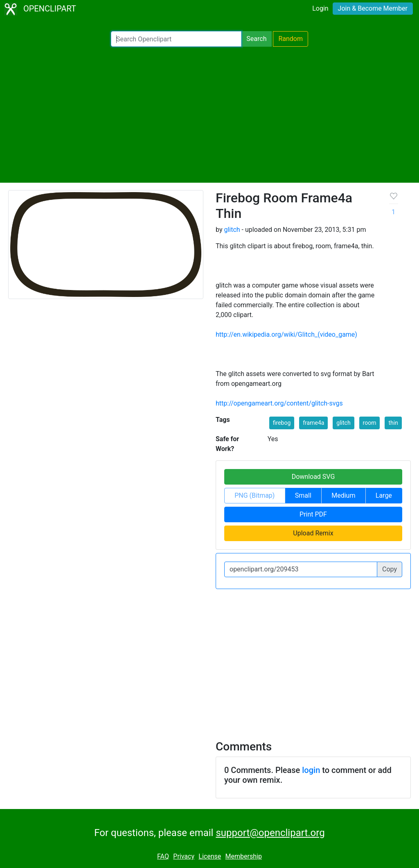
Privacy (184, 856)
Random (291, 39)
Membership (244, 856)
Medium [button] (343, 495)
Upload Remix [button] (313, 533)
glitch (232, 230)
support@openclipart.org (270, 833)
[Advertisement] (209, 115)
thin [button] (393, 423)
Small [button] (303, 495)
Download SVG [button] (313, 477)
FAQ (163, 856)
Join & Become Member (373, 8)
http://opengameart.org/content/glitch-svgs (279, 403)
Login (320, 8)
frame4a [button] (313, 423)
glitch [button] (343, 423)
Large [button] (384, 495)
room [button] (370, 423)
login (311, 770)
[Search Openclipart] (176, 39)
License (210, 856)
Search (256, 39)
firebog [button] (282, 423)
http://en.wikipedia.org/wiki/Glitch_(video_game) (286, 334)
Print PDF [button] (313, 514)
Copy (390, 569)
